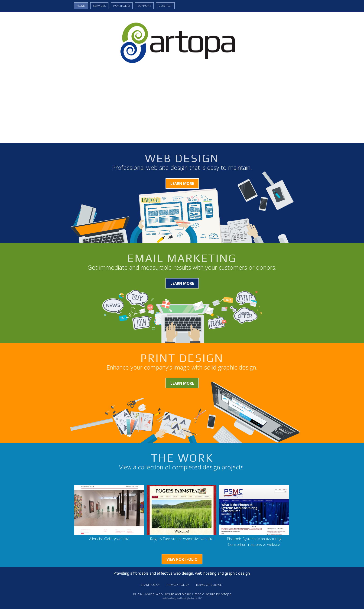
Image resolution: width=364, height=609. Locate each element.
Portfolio (122, 6)
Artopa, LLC (196, 598)
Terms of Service (209, 585)
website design (170, 598)
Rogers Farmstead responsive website (182, 539)
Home (81, 6)
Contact (165, 6)
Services (99, 6)
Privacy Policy (178, 585)
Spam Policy (150, 585)
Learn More (182, 183)
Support (144, 6)
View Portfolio (182, 559)
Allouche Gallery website (109, 539)
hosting (185, 598)
